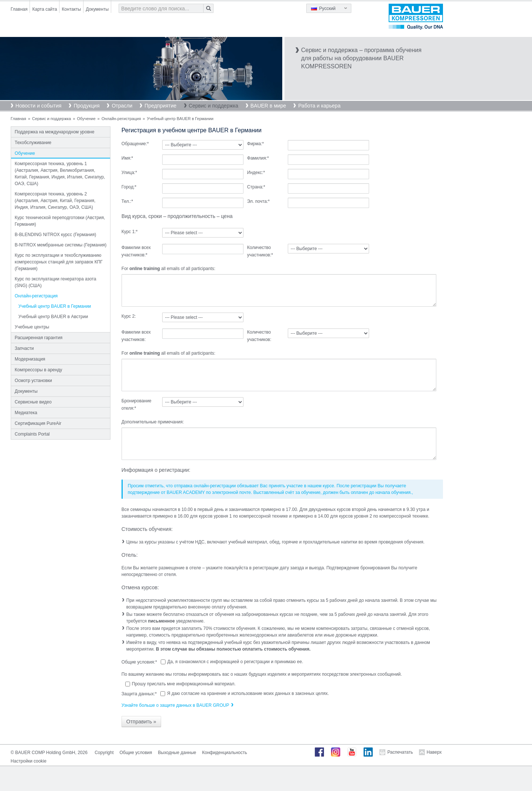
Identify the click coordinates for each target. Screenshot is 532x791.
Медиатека (26, 413)
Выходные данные (177, 753)
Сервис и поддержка (214, 106)
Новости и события (39, 106)
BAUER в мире (268, 106)
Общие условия (136, 753)
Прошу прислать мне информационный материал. (184, 684)
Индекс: (256, 173)
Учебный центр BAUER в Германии (55, 306)
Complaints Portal (32, 434)
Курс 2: (129, 316)
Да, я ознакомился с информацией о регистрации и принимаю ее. (235, 662)
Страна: (256, 187)
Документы (97, 9)
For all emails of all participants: (168, 269)
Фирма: (255, 144)
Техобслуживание (33, 143)
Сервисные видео (33, 402)
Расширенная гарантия (39, 338)
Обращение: (135, 144)
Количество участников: (260, 251)
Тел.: (127, 201)
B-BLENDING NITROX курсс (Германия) (55, 235)
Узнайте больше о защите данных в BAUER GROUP (175, 705)
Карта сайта (45, 9)
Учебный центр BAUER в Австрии (53, 317)
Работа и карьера (319, 106)
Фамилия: (258, 158)
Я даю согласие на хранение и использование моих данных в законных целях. (248, 693)
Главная (19, 9)
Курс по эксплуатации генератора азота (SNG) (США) (56, 282)
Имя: (127, 158)
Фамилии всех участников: (136, 251)
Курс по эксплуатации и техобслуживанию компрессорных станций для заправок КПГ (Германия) (59, 262)
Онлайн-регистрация (121, 119)
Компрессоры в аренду (39, 370)
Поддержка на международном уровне (55, 132)
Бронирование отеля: (137, 405)
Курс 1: (130, 232)
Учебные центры (32, 327)
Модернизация (30, 359)
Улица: (129, 173)
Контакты (71, 9)
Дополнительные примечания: (153, 422)
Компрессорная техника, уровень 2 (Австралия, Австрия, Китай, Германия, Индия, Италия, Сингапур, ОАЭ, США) (55, 201)
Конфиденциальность (225, 753)
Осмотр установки (33, 381)
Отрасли (122, 106)
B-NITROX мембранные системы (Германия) (61, 245)
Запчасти (24, 348)
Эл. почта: (258, 201)
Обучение (86, 119)
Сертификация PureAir (38, 423)
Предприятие (160, 106)
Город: (129, 187)
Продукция (86, 106)
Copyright (104, 753)
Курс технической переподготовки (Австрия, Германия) (60, 221)
